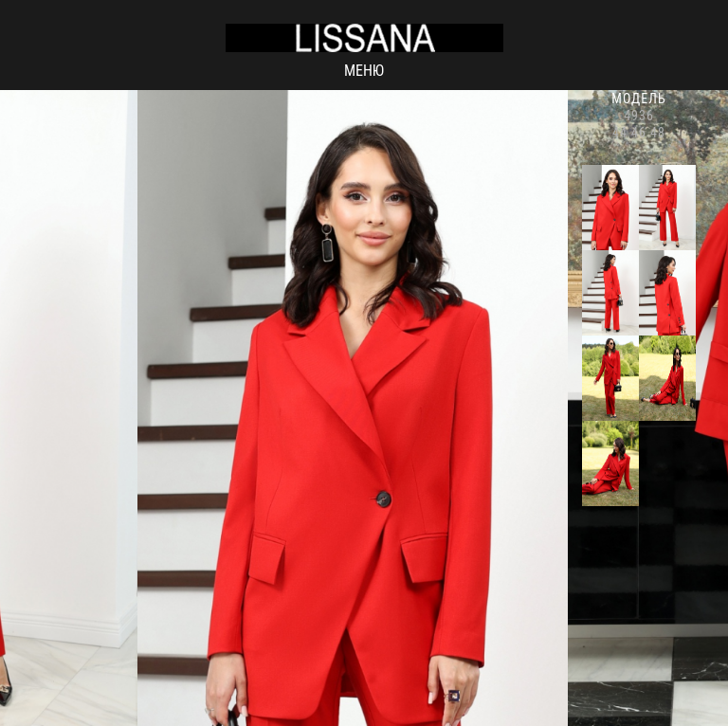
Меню (364, 71)
